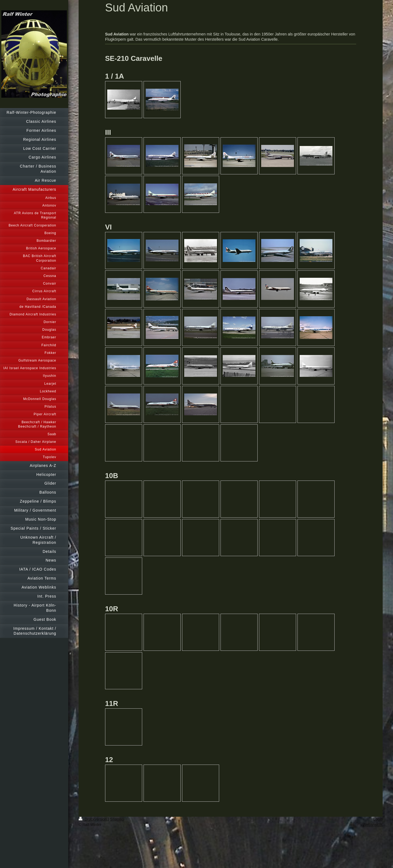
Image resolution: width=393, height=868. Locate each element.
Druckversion (93, 819)
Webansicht (373, 825)
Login (378, 819)
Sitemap (117, 819)
